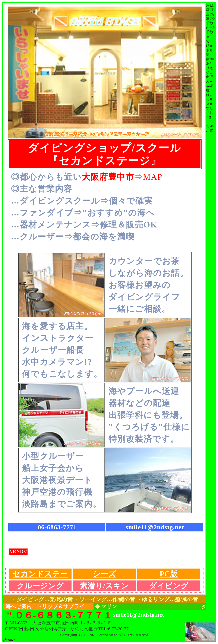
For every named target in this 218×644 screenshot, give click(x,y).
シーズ (104, 574)
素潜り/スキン (105, 586)
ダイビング (169, 586)
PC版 (169, 574)
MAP (153, 177)
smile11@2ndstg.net (155, 527)
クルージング (40, 586)
